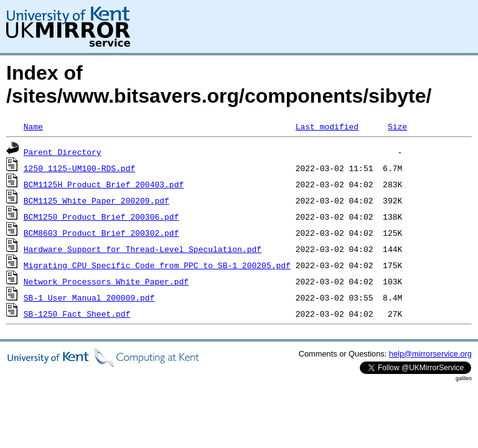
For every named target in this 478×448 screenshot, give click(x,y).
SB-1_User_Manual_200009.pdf (89, 297)
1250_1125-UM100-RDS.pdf (79, 168)
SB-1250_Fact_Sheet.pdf (77, 314)
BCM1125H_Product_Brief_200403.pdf (104, 184)
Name (33, 126)
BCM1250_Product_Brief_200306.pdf (101, 217)
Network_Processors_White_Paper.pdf (106, 281)
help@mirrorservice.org (430, 354)
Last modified (327, 126)
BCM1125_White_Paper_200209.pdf (96, 200)
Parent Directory (63, 152)
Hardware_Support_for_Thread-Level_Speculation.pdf (143, 249)
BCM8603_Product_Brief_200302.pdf (101, 233)
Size (397, 126)
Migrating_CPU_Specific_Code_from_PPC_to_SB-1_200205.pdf (157, 265)
